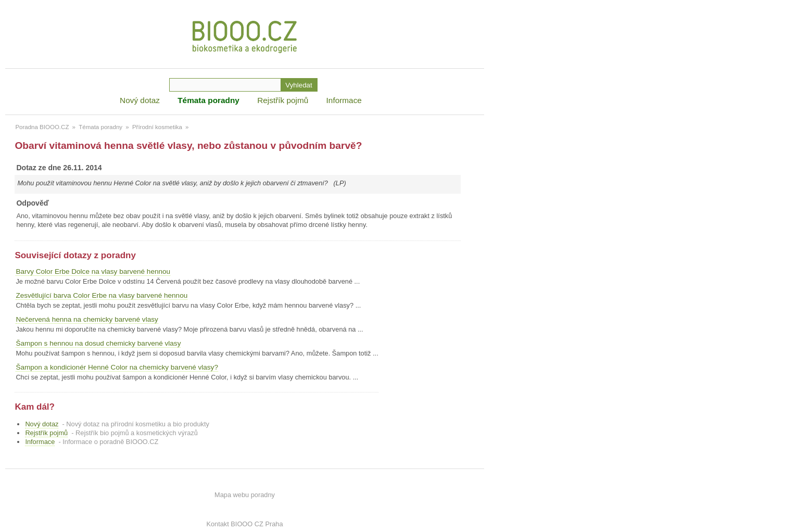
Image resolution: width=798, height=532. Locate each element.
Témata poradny (208, 100)
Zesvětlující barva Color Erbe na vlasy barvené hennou (102, 295)
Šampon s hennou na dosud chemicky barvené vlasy (98, 343)
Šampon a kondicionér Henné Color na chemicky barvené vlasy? (117, 367)
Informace (344, 100)
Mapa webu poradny (245, 495)
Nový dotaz (140, 100)
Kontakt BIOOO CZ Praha (244, 524)
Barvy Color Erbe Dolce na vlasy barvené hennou (93, 271)
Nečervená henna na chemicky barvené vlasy (87, 319)
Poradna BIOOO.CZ (42, 127)
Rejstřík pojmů (283, 100)
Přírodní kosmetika (157, 127)
